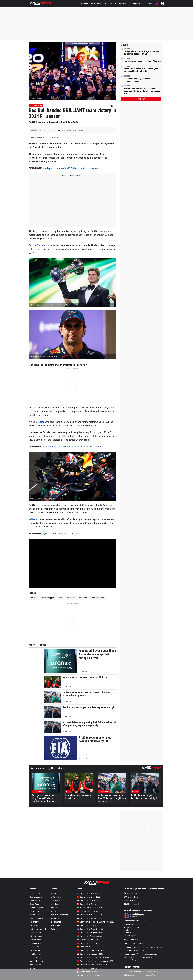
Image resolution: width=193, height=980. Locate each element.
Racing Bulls (56, 922)
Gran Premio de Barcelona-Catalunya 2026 (95, 922)
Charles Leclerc (36, 897)
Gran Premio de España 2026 (90, 947)
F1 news (141, 99)
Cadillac (54, 904)
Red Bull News (36, 105)
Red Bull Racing (57, 925)
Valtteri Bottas (35, 965)
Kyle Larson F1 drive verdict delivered (61, 534)
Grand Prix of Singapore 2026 (90, 954)
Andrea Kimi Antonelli (38, 929)
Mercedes (71, 598)
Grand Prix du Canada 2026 (89, 915)
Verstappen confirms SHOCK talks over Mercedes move (71, 168)
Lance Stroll (34, 947)
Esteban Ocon (35, 940)
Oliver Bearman (36, 936)
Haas (53, 911)
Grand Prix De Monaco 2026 (89, 918)
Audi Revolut (56, 900)
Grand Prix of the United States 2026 (93, 958)
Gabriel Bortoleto (36, 958)
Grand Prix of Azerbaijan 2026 (90, 950)
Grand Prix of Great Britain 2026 (91, 929)
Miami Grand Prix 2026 (87, 911)
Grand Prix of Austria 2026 (89, 925)
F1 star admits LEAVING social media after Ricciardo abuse (72, 447)
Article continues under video (73, 175)
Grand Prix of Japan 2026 (89, 900)
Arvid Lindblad (35, 954)
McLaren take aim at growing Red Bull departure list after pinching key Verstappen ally (142, 91)
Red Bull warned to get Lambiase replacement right (137, 80)
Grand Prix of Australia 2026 (90, 893)
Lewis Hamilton (36, 893)
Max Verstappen (45, 245)
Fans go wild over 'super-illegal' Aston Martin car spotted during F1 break (142, 53)
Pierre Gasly (34, 911)
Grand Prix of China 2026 (88, 897)
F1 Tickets (148, 4)
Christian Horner (97, 598)
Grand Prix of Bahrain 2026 (89, 904)
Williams (33, 519)
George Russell (36, 933)
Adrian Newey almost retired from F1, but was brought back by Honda (141, 70)
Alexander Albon (36, 922)
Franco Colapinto (36, 908)
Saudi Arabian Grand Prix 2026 (91, 908)
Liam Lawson (35, 950)
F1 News (84, 4)
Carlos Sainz (35, 925)
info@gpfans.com (131, 940)
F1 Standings (97, 4)
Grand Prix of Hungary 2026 (89, 936)
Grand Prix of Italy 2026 (88, 943)
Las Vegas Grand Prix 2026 (89, 968)
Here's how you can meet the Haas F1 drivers (142, 61)
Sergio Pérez (35, 968)
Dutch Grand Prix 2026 (87, 940)
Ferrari (92, 426)
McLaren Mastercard (60, 915)
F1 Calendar (111, 4)
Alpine (54, 893)
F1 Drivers (123, 4)
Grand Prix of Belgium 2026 (89, 933)
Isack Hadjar (35, 915)
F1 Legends (136, 4)
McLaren (40, 422)
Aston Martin (56, 897)
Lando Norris (35, 900)
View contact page (130, 960)
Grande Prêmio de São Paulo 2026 (92, 965)
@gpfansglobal (131, 897)
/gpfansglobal (131, 893)
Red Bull (33, 598)
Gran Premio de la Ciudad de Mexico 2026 (95, 961)
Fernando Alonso (36, 943)
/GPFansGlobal (131, 904)
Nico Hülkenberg (36, 961)
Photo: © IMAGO (36, 98)
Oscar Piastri (35, 904)
